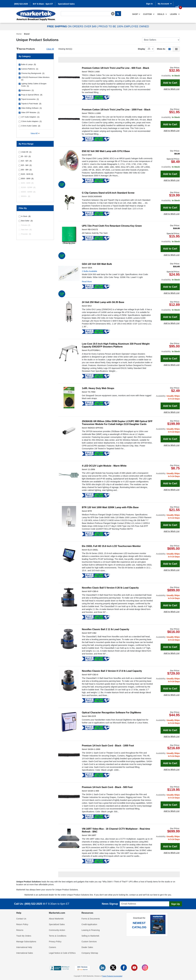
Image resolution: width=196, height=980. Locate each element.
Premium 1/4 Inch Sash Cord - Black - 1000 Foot (108, 746)
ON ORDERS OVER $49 (72, 26)
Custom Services (89, 942)
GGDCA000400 (95, 196)
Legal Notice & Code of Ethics (62, 953)
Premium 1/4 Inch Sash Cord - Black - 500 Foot (107, 787)
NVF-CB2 (92, 633)
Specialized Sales (66, 4)
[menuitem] (136, 14)
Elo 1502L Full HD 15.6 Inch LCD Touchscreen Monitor (111, 546)
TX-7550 (91, 392)
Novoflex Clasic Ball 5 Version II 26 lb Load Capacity (110, 588)
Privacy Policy (55, 942)
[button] (169, 49)
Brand (27, 34)
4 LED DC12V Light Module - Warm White (104, 466)
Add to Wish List (171, 89)
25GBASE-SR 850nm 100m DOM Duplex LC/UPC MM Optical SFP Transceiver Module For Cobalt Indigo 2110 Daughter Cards (117, 423)
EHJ (90, 306)
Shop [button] (136, 14)
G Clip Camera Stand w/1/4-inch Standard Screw (108, 193)
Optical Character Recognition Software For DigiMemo (111, 713)
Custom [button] (149, 14)
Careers (52, 947)
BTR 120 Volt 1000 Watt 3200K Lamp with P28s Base (110, 507)
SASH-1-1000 (94, 749)
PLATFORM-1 (94, 350)
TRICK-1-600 (94, 72)
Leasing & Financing (91, 930)
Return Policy (22, 924)
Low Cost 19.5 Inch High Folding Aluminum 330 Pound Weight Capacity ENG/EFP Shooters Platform (116, 345)
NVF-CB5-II (93, 591)
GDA (90, 268)
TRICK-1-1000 (94, 113)
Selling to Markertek (90, 936)
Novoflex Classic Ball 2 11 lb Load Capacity (106, 629)
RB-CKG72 (93, 229)
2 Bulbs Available (89, 271)
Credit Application (89, 924)
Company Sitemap (90, 953)
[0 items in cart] (178, 3)
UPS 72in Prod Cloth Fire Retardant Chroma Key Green (112, 226)
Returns (20, 930)
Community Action (57, 930)
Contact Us (21, 919)
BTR (90, 511)
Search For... (66, 11)
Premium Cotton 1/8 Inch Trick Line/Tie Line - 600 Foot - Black (115, 68)
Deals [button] (162, 14)
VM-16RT (92, 835)
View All (35, 133)
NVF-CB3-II (93, 675)
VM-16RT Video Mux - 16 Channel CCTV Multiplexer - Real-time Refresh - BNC (116, 830)
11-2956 (91, 469)
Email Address (125, 901)
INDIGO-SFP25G (95, 428)
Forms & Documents (91, 919)
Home (19, 34)
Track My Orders (24, 936)
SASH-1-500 (93, 791)
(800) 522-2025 (21, 4)
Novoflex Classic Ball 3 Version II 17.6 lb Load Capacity (112, 671)
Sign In (149, 4)
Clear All (50, 49)
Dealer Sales (87, 947)
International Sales (25, 953)
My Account (165, 4)
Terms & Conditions (58, 936)
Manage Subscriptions (26, 942)
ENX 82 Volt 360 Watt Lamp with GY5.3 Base (106, 151)
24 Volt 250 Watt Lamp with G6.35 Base (103, 302)
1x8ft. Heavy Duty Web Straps (98, 388)
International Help (24, 947)
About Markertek (56, 919)
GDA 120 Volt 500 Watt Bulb (97, 264)
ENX (90, 155)
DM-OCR (92, 716)
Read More (87, 282)
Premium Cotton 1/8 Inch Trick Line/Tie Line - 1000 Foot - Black (116, 110)
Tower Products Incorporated (112, 976)
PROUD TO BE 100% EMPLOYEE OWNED (124, 26)
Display (142, 49)
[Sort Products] (161, 40)
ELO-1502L (93, 550)
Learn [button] (175, 14)
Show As (161, 49)
